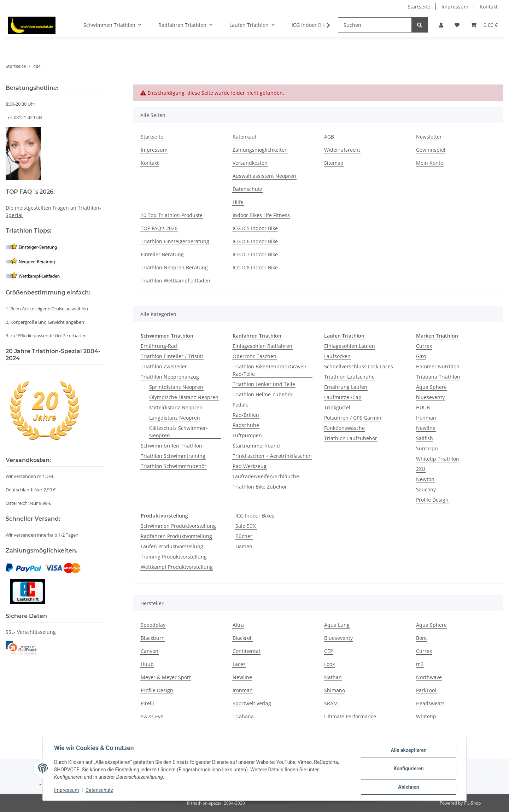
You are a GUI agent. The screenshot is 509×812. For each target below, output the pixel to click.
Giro (421, 356)
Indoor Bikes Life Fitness (261, 215)
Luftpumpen (247, 435)
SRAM (331, 703)
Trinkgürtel (337, 407)
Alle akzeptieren (408, 750)
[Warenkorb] (484, 25)
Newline (426, 428)
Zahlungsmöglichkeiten (260, 150)
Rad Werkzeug (250, 466)
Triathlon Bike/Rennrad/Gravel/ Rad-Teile (270, 370)
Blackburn (153, 638)
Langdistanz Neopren (175, 418)
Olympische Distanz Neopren (184, 397)
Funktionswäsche (344, 428)
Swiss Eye (152, 716)
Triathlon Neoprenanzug (170, 377)
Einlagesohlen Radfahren (262, 346)
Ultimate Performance (350, 716)
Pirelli (147, 703)
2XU (421, 469)
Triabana (243, 716)
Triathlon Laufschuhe (349, 377)
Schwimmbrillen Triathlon (171, 446)
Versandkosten (250, 163)
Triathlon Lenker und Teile (264, 384)
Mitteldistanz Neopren (176, 407)
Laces (239, 664)
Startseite (419, 7)
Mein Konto (430, 163)
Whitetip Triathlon (438, 459)
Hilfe (238, 202)
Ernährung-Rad (159, 346)
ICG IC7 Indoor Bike (255, 254)
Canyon (150, 651)
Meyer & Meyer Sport (166, 677)
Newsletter (429, 137)
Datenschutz (99, 790)
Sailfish (425, 438)
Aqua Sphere (431, 387)
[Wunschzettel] (457, 25)
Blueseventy (338, 638)
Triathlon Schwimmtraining (173, 456)
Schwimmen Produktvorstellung (178, 526)
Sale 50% (246, 526)
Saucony (426, 489)
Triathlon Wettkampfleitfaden (175, 281)
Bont (422, 638)
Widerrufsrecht (342, 150)
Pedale (241, 405)
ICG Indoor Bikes (255, 516)
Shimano (335, 690)
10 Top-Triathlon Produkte (172, 215)
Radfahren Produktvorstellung (176, 536)
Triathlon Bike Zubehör (260, 487)
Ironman (426, 418)
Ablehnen (408, 787)
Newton (425, 479)
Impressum (66, 790)
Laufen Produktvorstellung (172, 546)
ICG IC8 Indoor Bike (255, 267)
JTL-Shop (472, 803)
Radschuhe (246, 425)
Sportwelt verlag (252, 703)
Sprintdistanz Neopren (176, 387)
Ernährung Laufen (346, 387)
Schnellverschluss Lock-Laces (359, 366)
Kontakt (489, 7)
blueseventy (430, 397)
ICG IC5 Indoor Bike (255, 228)
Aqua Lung (337, 625)
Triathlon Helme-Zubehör (263, 394)
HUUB (423, 407)
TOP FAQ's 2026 (159, 228)
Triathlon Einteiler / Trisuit (172, 356)
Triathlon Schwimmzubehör (174, 466)
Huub (147, 664)
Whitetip (426, 716)
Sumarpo (427, 448)
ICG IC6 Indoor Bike (255, 241)
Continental (246, 651)
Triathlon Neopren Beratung (174, 267)
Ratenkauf (245, 137)
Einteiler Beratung (162, 254)
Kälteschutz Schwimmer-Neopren (179, 432)
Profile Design (432, 500)
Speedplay (153, 625)
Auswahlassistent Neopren (264, 176)
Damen (244, 546)
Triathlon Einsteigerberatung (175, 241)
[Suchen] (375, 25)
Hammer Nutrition (438, 366)
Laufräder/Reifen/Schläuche (266, 476)
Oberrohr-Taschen (255, 356)
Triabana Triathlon (438, 377)
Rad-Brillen (246, 415)
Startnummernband (256, 446)
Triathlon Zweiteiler (164, 366)
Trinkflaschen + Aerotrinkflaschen (272, 456)
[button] (441, 25)
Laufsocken (337, 356)
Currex (424, 346)
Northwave (429, 677)
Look (329, 664)
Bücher (244, 536)
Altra (238, 625)
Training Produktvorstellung (174, 557)
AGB (329, 137)
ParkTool (426, 690)
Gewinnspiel (431, 150)
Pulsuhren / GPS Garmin (353, 418)
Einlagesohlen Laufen (350, 346)
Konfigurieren (408, 769)
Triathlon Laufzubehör (351, 438)
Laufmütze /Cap (343, 397)
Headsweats (430, 703)
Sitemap (334, 163)
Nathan (333, 677)
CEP (329, 651)
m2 (420, 664)
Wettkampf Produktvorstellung (177, 567)
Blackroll (243, 638)
